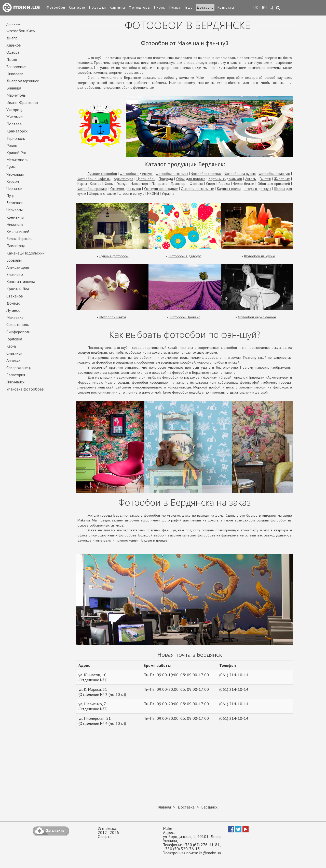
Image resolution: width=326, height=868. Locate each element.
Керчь (11, 346)
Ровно (12, 146)
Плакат (176, 7)
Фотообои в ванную (274, 174)
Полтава (14, 124)
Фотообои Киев (21, 31)
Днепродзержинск (23, 81)
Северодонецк (19, 368)
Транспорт (179, 184)
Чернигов (14, 189)
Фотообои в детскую (136, 174)
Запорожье (16, 67)
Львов (12, 60)
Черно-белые (243, 184)
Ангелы (251, 179)
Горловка (14, 339)
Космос (96, 184)
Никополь (15, 224)
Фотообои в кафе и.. (94, 179)
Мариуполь (16, 95)
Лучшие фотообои (102, 174)
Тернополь (16, 138)
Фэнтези (196, 184)
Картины (118, 7)
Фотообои (56, 7)
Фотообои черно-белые (257, 317)
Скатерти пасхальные (197, 189)
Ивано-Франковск (22, 103)
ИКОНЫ (153, 193)
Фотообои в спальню (172, 174)
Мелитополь (17, 160)
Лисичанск (15, 382)
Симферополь (18, 332)
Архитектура (124, 179)
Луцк (10, 196)
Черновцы (15, 174)
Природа (166, 179)
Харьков (14, 45)
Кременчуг (16, 217)
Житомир (15, 117)
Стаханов (15, 296)
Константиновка (21, 282)
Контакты (226, 7)
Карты (82, 184)
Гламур (122, 184)
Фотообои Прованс (185, 317)
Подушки (98, 7)
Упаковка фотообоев (25, 389)
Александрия (18, 267)
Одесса (13, 52)
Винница (14, 88)
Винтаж (265, 179)
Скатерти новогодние (161, 189)
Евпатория (16, 375)
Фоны (109, 184)
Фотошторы (140, 7)
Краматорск (17, 131)
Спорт (211, 184)
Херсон (13, 181)
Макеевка (15, 317)
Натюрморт (139, 184)
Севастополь (18, 325)
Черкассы (15, 210)
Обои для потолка (191, 179)
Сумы (11, 167)
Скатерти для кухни (126, 189)
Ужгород (14, 110)
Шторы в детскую (257, 189)
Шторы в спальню (102, 193)
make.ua (109, 828)
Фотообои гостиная (206, 174)
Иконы (160, 7)
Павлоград (16, 246)
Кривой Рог (16, 153)
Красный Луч (18, 289)
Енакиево (15, 274)
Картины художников (225, 179)
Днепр (12, 38)
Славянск (14, 353)
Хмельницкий (18, 231)
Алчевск (13, 360)
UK (256, 8)
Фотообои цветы (113, 317)
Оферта (105, 836)
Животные (282, 179)
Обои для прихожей (274, 184)
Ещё (189, 7)
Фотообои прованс (92, 189)
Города (224, 184)
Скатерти (77, 7)
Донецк (13, 303)
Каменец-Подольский (25, 253)
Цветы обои (146, 179)
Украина (168, 193)
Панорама (159, 184)
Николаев (15, 74)
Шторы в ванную (132, 193)
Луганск (13, 310)
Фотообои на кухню (240, 174)
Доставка (205, 7)
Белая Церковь (19, 239)
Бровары (14, 260)
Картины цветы (229, 189)
